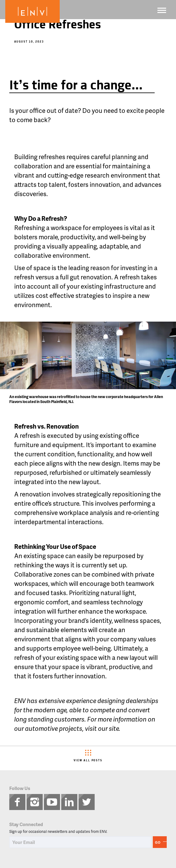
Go (158, 842)
